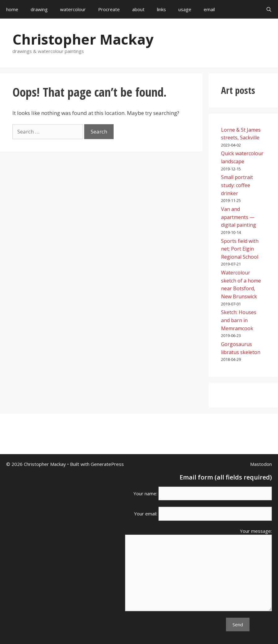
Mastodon (261, 464)
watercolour (73, 9)
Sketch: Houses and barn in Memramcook (239, 320)
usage (185, 9)
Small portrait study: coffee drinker (237, 185)
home (12, 9)
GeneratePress (107, 464)
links (161, 9)
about (138, 9)
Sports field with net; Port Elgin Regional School (240, 249)
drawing (39, 9)
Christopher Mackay (83, 39)
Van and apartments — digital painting (239, 217)
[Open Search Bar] (269, 9)
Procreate (109, 9)
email (209, 9)
